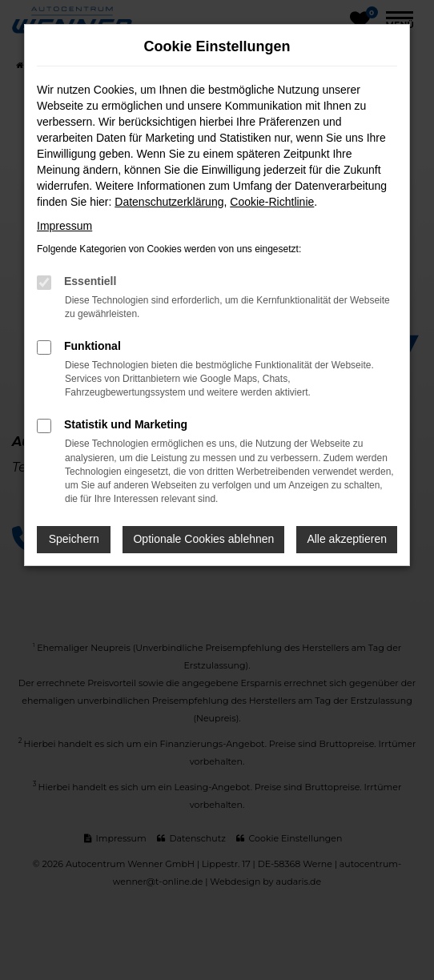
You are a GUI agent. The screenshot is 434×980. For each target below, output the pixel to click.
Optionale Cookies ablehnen (203, 539)
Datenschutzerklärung (169, 202)
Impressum (64, 226)
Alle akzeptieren (347, 539)
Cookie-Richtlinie (272, 202)
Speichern (74, 539)
